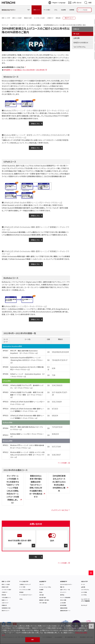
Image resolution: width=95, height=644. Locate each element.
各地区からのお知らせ (81, 43)
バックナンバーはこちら (60, 510)
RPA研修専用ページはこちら (14, 67)
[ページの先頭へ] (91, 573)
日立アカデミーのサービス (17, 25)
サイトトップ (5, 25)
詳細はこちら (35, 124)
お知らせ (76, 29)
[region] (47, 633)
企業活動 (77, 38)
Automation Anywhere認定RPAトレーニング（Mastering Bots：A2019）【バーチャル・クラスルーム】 (27, 360)
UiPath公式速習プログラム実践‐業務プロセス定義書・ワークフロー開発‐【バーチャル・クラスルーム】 (27, 395)
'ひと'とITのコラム (80, 47)
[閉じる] (91, 626)
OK (32, 640)
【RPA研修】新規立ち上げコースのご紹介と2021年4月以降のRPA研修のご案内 (36, 30)
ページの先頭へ (63, 463)
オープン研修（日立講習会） (34, 25)
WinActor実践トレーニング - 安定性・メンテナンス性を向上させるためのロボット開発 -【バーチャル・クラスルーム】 (27, 455)
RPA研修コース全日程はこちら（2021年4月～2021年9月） (24, 70)
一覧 (35, 557)
